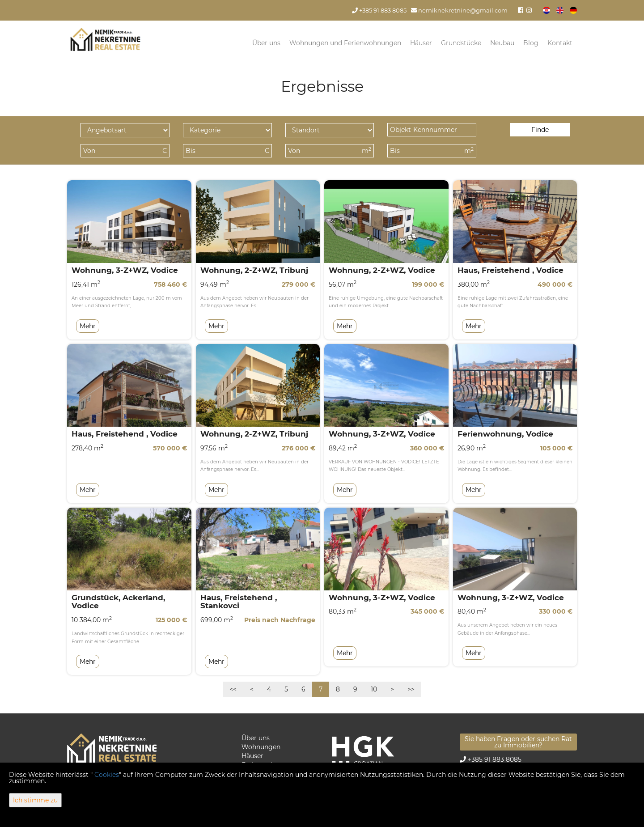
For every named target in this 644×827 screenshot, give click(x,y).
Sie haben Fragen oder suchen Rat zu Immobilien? (518, 742)
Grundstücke (461, 43)
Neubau (502, 43)
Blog (531, 43)
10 (374, 689)
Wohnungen (261, 747)
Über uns (266, 43)
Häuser (421, 43)
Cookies (107, 775)
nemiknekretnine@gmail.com (459, 11)
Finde (540, 130)
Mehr (88, 326)
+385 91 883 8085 (379, 11)
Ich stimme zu (35, 800)
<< (233, 689)
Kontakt (560, 43)
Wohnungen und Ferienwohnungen (345, 43)
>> (411, 689)
